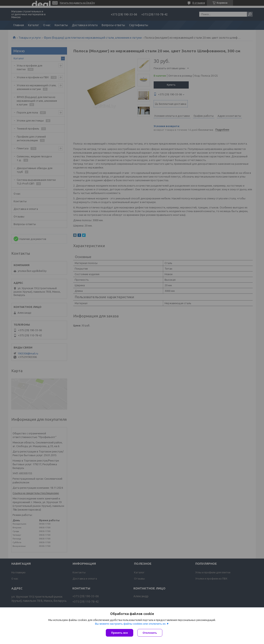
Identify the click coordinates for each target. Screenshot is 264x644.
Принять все (120, 633)
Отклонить (150, 633)
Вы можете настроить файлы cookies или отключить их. (131, 624)
